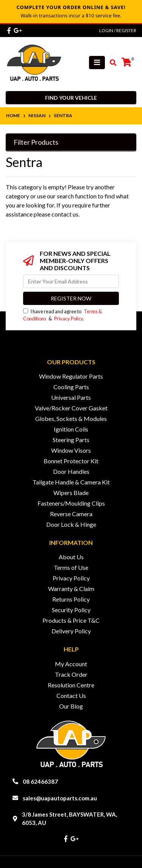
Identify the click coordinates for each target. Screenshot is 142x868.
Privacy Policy (69, 319)
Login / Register (118, 30)
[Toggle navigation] (97, 63)
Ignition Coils (71, 429)
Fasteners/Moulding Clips (71, 503)
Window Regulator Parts (71, 376)
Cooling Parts (71, 387)
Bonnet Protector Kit (71, 461)
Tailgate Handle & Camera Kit (71, 482)
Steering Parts (71, 440)
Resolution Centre (71, 685)
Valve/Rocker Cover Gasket (71, 408)
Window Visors (71, 450)
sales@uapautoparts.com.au (60, 798)
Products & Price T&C (71, 620)
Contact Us (71, 695)
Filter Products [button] (36, 142)
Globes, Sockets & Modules (71, 419)
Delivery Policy (71, 631)
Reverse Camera (71, 514)
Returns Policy (71, 599)
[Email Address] (71, 281)
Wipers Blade (71, 493)
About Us (71, 557)
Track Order (71, 674)
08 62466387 (40, 781)
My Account (71, 664)
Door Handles (71, 471)
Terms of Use (71, 567)
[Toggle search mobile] (111, 63)
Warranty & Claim (71, 589)
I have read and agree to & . (62, 315)
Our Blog (71, 706)
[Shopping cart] (126, 62)
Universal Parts (71, 397)
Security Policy (71, 610)
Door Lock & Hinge (71, 524)
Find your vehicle (71, 98)
